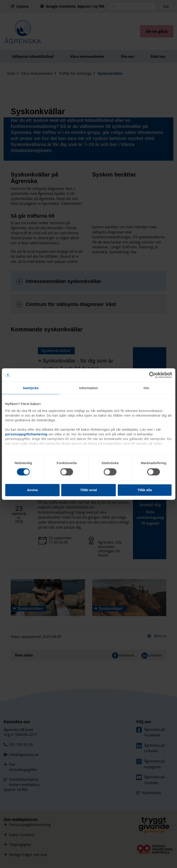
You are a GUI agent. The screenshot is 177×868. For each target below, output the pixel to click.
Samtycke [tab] (31, 388)
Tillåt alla (145, 490)
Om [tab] (146, 388)
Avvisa (32, 490)
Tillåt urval (88, 490)
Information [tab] (89, 388)
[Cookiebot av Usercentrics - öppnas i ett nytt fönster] (152, 375)
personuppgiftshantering (26, 434)
